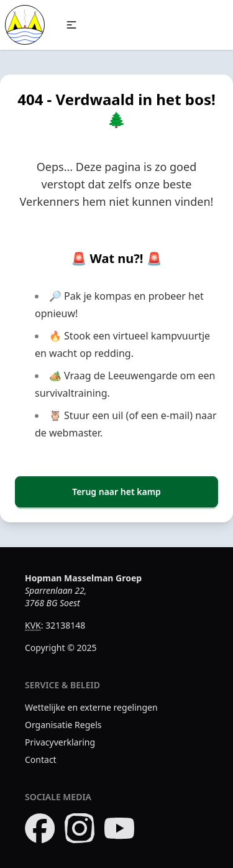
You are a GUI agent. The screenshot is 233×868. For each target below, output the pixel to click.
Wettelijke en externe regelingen (91, 707)
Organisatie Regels (63, 725)
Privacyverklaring (60, 742)
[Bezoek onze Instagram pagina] (80, 828)
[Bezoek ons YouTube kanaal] (119, 828)
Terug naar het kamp (116, 492)
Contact (41, 759)
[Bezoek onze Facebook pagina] (40, 828)
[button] (71, 25)
